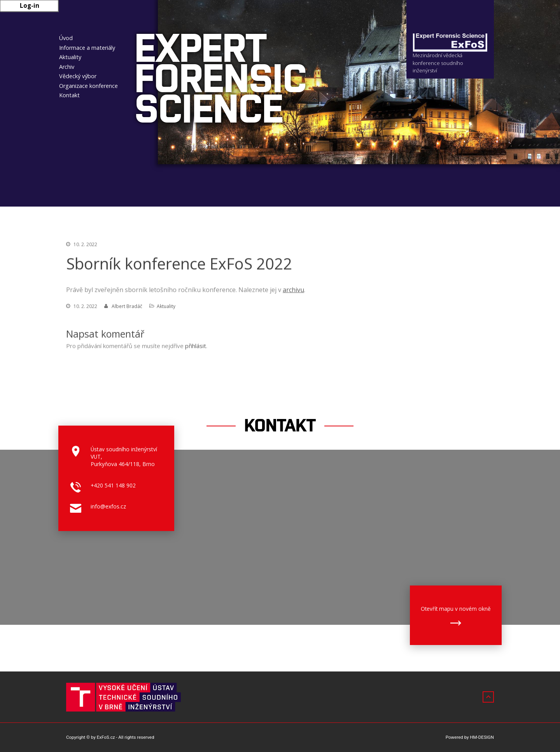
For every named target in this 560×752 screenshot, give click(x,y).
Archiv (67, 67)
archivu (293, 291)
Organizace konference (88, 86)
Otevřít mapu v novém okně (456, 609)
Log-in (30, 5)
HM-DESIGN (482, 737)
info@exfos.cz (108, 506)
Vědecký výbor (78, 76)
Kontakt (69, 95)
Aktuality (70, 57)
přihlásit (196, 347)
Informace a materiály (87, 48)
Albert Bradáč (127, 308)
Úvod (66, 38)
